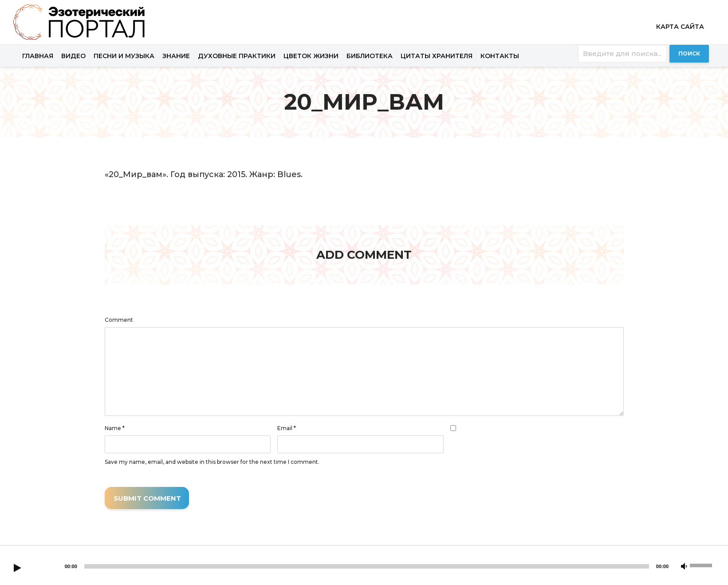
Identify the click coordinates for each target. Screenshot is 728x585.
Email (287, 428)
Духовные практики (237, 56)
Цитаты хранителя (437, 56)
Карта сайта (680, 27)
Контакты (500, 56)
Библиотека (370, 56)
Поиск (689, 53)
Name (115, 428)
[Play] (17, 569)
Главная (38, 56)
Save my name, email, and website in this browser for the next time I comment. (212, 462)
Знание (176, 56)
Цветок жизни (311, 56)
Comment (119, 320)
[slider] (367, 566)
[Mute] (684, 567)
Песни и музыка (124, 56)
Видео (73, 56)
